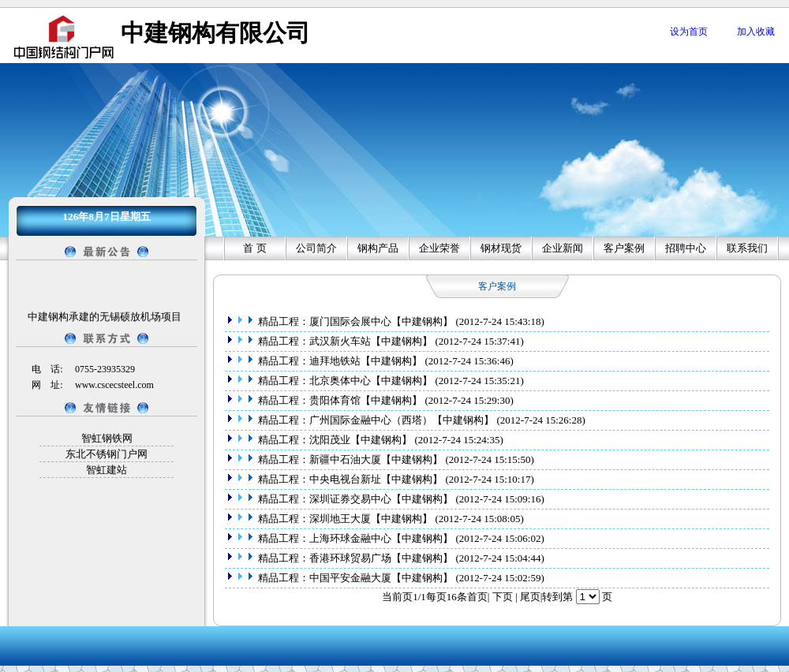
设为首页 (689, 32)
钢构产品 (378, 248)
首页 (477, 597)
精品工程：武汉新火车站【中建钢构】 (346, 341)
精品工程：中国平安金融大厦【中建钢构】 (356, 578)
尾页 (530, 597)
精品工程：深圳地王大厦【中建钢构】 (346, 519)
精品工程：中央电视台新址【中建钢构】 (351, 479)
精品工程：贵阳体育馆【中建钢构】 (340, 400)
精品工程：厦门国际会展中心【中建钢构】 (356, 321)
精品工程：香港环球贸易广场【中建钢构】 (356, 558)
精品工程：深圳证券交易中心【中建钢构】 (356, 499)
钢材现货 (501, 248)
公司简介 (316, 248)
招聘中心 (686, 248)
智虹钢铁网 (107, 438)
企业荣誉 (439, 248)
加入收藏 (756, 32)
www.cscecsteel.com (114, 385)
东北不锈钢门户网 (107, 454)
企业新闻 (563, 248)
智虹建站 (107, 470)
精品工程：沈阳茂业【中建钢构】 (335, 440)
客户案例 (624, 248)
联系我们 (747, 248)
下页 (503, 597)
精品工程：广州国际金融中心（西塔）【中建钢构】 (376, 420)
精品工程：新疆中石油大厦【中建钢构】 (351, 459)
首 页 (254, 248)
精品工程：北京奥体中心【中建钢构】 (346, 381)
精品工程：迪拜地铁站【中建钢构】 (340, 361)
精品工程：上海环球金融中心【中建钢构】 (356, 538)
